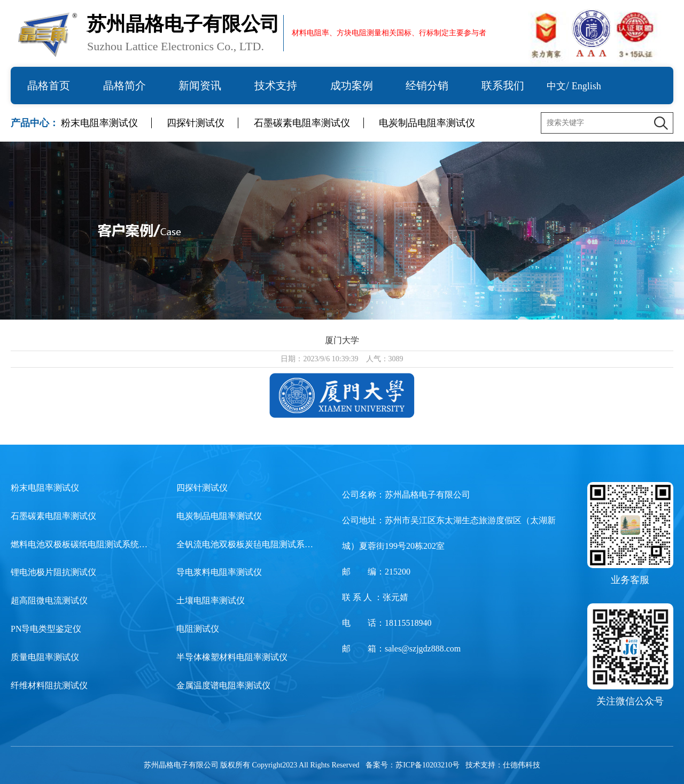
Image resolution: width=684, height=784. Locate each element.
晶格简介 (125, 86)
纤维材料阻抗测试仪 (49, 685)
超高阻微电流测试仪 (49, 600)
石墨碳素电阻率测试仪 (302, 123)
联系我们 (503, 86)
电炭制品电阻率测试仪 (427, 123)
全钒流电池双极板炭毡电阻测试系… (245, 544)
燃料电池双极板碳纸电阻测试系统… (79, 544)
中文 (556, 86)
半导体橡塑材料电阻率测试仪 (232, 657)
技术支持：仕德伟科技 (503, 765)
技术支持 (276, 86)
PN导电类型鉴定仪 (46, 629)
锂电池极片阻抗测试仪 (53, 572)
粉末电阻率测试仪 (99, 123)
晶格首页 (49, 86)
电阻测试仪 (198, 629)
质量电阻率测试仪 (45, 657)
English (586, 86)
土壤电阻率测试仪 (211, 600)
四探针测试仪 (196, 123)
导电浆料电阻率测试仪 (219, 572)
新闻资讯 (200, 86)
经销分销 (427, 86)
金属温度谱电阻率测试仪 (223, 685)
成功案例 (352, 86)
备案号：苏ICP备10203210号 (413, 765)
